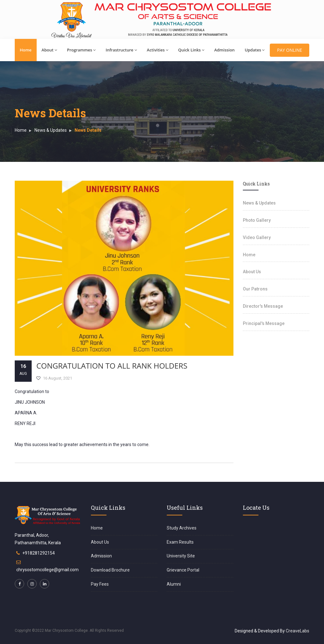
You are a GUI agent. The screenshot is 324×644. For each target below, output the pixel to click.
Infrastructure (121, 50)
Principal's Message (264, 323)
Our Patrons (255, 289)
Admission (225, 50)
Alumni (174, 584)
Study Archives (182, 528)
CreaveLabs (298, 631)
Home (26, 50)
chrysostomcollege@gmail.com (47, 570)
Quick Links (191, 50)
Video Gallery (257, 237)
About (49, 50)
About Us (252, 272)
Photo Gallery (257, 220)
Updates (255, 50)
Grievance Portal (183, 570)
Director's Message (263, 306)
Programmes (81, 50)
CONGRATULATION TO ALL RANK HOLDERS (112, 366)
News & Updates (51, 130)
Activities (158, 50)
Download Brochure (110, 570)
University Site (181, 556)
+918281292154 (39, 553)
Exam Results (180, 542)
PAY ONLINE (290, 50)
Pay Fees (100, 584)
